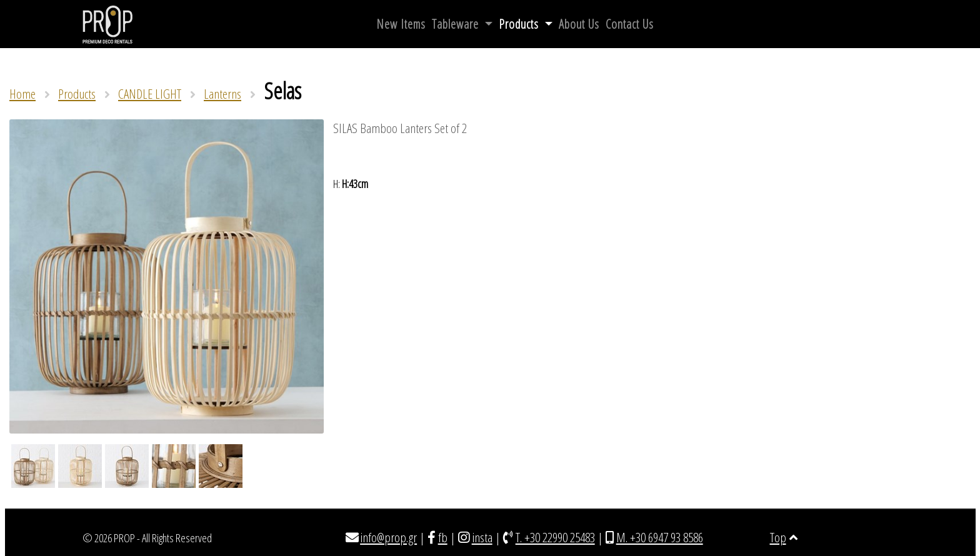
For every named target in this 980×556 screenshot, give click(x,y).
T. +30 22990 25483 (555, 537)
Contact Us (630, 24)
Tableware (457, 24)
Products (520, 24)
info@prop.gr (388, 537)
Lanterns (222, 94)
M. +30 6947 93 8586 (660, 537)
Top (784, 537)
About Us (579, 24)
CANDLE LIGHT (150, 94)
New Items (401, 24)
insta (482, 537)
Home (22, 94)
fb (443, 537)
